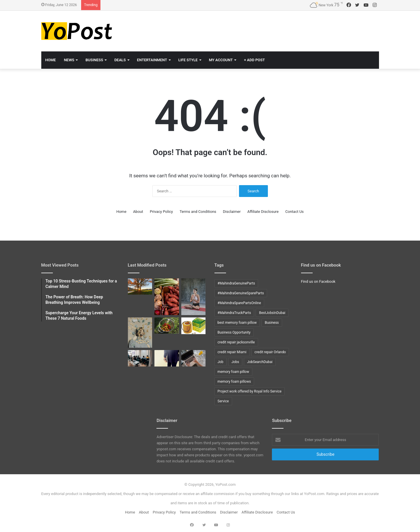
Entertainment (152, 60)
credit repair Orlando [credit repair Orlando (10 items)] (270, 352)
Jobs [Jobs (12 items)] (235, 362)
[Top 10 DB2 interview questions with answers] (140, 358)
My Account (221, 60)
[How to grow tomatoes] (167, 325)
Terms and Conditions (198, 212)
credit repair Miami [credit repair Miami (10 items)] (232, 352)
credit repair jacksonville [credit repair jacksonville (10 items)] (236, 342)
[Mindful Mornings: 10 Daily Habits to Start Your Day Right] (140, 287)
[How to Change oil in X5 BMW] (194, 326)
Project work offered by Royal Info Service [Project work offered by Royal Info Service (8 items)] (250, 391)
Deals (120, 60)
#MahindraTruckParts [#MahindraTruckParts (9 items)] (234, 313)
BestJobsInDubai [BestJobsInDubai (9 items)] (272, 313)
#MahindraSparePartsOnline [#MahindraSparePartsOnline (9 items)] (239, 303)
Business (94, 60)
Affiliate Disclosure (263, 212)
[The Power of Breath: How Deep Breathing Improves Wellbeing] (194, 297)
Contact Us (294, 212)
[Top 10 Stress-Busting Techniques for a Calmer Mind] (140, 333)
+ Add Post (254, 60)
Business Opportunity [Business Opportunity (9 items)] (234, 332)
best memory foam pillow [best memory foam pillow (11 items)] (237, 323)
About (138, 212)
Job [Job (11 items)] (221, 362)
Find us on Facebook (318, 281)
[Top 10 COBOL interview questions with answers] (167, 358)
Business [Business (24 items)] (272, 323)
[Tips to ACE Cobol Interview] (194, 358)
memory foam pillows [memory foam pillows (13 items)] (234, 382)
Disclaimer (232, 212)
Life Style (188, 60)
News (69, 60)
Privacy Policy (161, 212)
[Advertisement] (268, 29)
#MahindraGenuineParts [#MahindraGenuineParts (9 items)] (236, 283)
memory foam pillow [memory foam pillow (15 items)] (233, 372)
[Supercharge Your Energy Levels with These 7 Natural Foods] (167, 297)
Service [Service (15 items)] (223, 401)
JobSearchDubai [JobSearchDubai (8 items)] (260, 362)
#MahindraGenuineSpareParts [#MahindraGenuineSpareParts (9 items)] (241, 293)
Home (51, 60)
